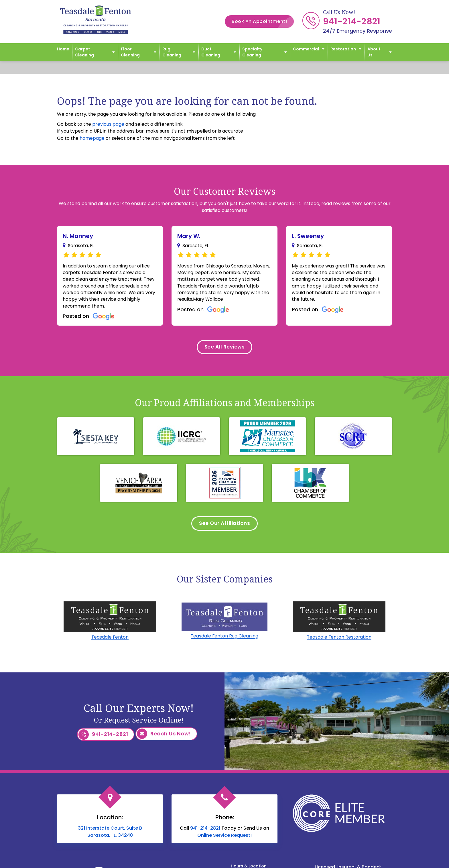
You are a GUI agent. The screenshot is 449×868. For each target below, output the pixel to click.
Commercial (306, 49)
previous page (108, 124)
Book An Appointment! (263, 21)
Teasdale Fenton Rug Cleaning (224, 640)
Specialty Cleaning (252, 52)
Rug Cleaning (172, 52)
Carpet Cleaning (84, 52)
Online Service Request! (224, 838)
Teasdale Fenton (110, 641)
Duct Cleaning (211, 52)
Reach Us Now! (164, 738)
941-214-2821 (352, 21)
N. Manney (78, 236)
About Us (374, 52)
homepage (92, 138)
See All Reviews (224, 349)
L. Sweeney (308, 236)
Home (63, 49)
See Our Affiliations (225, 526)
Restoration (343, 49)
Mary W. (189, 236)
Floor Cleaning (130, 52)
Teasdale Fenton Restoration (339, 641)
